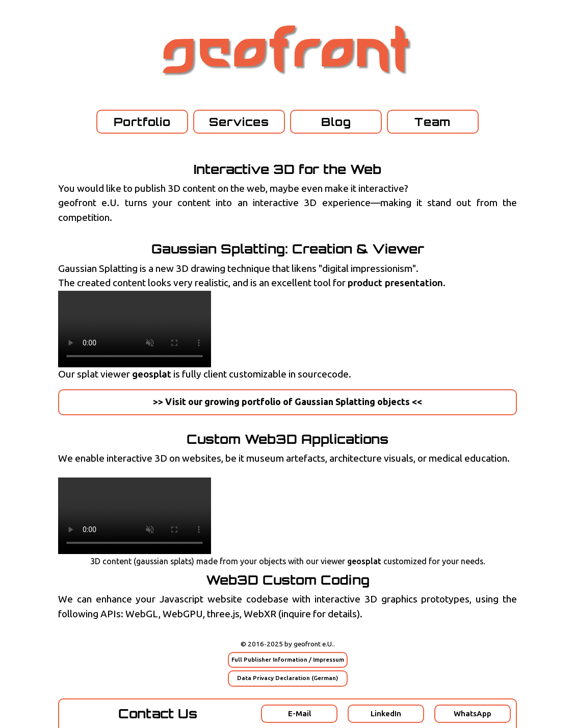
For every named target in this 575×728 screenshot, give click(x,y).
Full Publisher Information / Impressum (288, 660)
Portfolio (142, 122)
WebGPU (183, 614)
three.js (223, 614)
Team (433, 122)
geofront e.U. (313, 644)
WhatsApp (473, 714)
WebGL (142, 614)
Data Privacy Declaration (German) (287, 678)
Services (239, 122)
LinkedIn (386, 714)
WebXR (260, 614)
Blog (336, 122)
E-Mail (299, 714)
